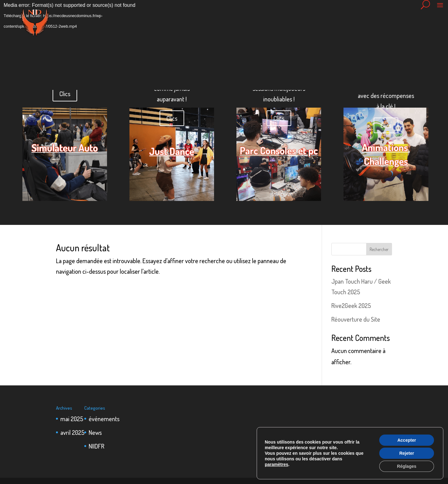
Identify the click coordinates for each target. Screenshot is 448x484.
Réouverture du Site (356, 319)
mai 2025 (72, 419)
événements (104, 419)
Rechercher (379, 249)
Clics (65, 94)
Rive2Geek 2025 (351, 305)
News (95, 432)
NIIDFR (96, 446)
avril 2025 (72, 432)
